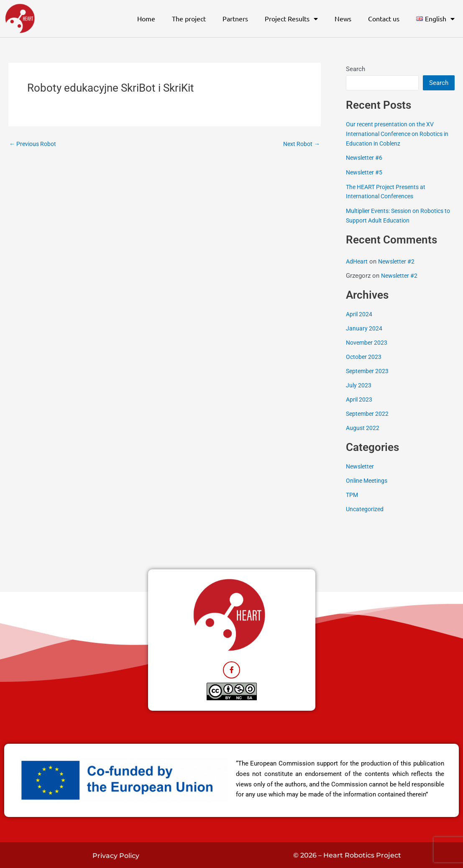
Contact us (384, 18)
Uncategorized (366, 507)
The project (189, 18)
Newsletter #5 (366, 172)
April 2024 (360, 314)
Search (356, 69)
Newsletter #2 (399, 261)
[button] (435, 19)
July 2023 (359, 384)
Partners (235, 18)
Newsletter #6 (366, 158)
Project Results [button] (291, 19)
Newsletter (361, 465)
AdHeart (357, 261)
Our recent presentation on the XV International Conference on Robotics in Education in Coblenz (398, 134)
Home (146, 18)
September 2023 (368, 370)
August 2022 (363, 427)
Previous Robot (35, 144)
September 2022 (368, 412)
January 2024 (364, 328)
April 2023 (360, 398)
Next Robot (300, 144)
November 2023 (368, 342)
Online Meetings (368, 479)
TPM (352, 493)
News (343, 18)
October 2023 (365, 356)
